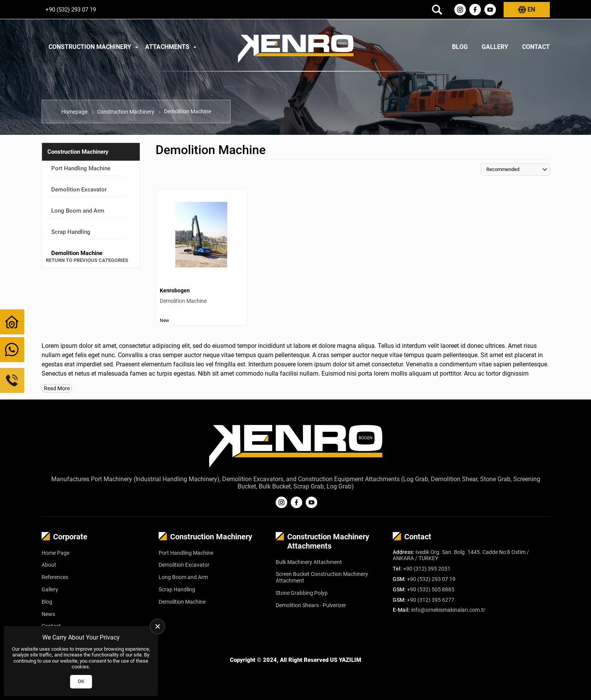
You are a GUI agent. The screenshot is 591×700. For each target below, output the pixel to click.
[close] (157, 626)
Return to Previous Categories (87, 260)
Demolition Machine (182, 602)
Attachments (167, 47)
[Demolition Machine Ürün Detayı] (201, 257)
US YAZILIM (346, 660)
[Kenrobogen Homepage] (296, 47)
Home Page (55, 553)
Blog (460, 47)
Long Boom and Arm (78, 211)
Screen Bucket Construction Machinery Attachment (322, 577)
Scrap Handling (71, 232)
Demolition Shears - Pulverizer (311, 605)
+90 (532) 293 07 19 (71, 10)
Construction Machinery (90, 47)
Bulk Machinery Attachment (309, 562)
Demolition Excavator (79, 190)
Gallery (495, 47)
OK (81, 681)
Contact (536, 47)
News (48, 614)
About (49, 565)
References (55, 577)
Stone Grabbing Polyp (302, 593)
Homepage (74, 112)
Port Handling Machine (81, 168)
